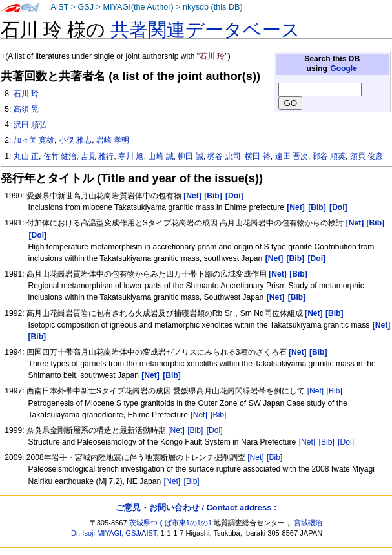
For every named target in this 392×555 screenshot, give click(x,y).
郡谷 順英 (329, 156)
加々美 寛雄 (34, 140)
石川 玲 (26, 94)
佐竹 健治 (60, 156)
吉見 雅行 (97, 156)
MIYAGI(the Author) (138, 7)
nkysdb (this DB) (213, 7)
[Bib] (335, 391)
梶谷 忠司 (224, 156)
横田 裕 (257, 156)
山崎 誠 (160, 156)
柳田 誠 (190, 156)
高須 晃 (26, 109)
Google (344, 68)
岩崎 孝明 (113, 140)
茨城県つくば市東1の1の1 (171, 523)
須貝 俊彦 (366, 156)
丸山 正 (26, 156)
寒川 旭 (131, 156)
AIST (59, 7)
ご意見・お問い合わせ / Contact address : (196, 508)
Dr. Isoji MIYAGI (96, 533)
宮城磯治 (308, 523)
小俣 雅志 (75, 140)
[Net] (316, 391)
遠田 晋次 (292, 156)
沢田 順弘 (30, 125)
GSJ (86, 7)
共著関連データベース (205, 30)
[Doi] (215, 430)
